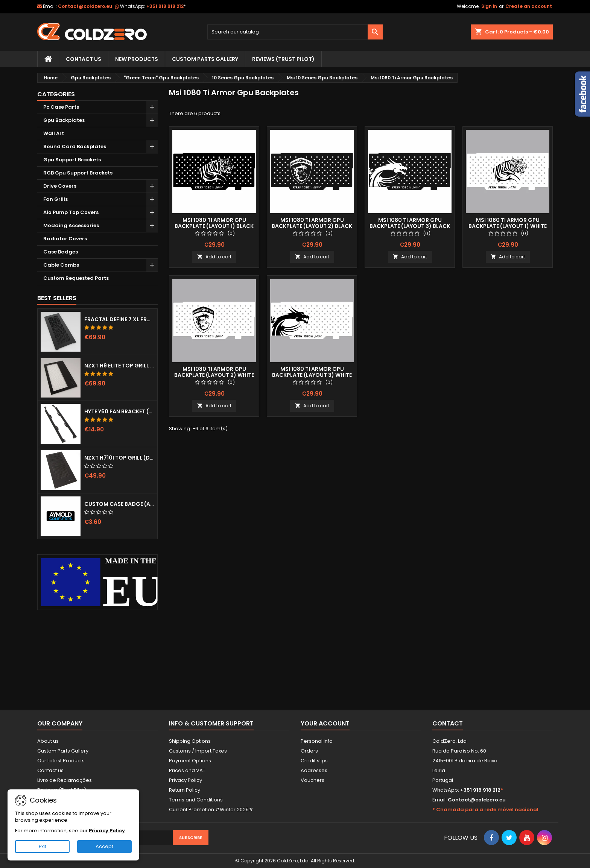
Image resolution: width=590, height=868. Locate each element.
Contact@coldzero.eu (85, 6)
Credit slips (314, 761)
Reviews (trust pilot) (283, 59)
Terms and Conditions (196, 800)
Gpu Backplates (64, 120)
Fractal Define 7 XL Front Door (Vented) (119, 319)
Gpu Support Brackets (72, 160)
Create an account (529, 6)
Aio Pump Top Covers (71, 212)
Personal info (317, 741)
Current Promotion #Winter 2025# (211, 810)
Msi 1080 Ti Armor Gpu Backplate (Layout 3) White (312, 372)
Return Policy (185, 790)
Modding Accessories (71, 225)
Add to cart (214, 257)
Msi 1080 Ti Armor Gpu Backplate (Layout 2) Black (312, 223)
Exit (43, 846)
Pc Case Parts (61, 107)
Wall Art (54, 133)
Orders (309, 751)
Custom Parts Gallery (205, 59)
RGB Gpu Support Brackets (78, 173)
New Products (137, 59)
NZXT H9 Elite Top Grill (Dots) (119, 366)
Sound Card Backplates (75, 146)
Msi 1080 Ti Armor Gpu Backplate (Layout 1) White (508, 223)
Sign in (489, 6)
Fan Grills (56, 199)
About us (48, 741)
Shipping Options (190, 741)
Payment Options (190, 761)
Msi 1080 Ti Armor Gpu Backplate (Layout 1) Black (214, 223)
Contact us (50, 770)
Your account (325, 723)
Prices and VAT (187, 770)
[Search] (295, 32)
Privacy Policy (186, 780)
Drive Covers (60, 186)
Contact (448, 723)
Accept (104, 846)
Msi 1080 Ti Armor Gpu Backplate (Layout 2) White (214, 372)
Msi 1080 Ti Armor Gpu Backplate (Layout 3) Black (410, 223)
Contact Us (84, 59)
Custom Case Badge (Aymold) (119, 504)
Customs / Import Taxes (198, 751)
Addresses (314, 770)
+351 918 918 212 (166, 6)
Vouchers (312, 780)
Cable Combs (61, 265)
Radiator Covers (65, 239)
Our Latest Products (61, 761)
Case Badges (61, 252)
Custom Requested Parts (76, 278)
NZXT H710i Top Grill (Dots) (119, 458)
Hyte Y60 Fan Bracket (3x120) (119, 411)
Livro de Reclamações (65, 780)
